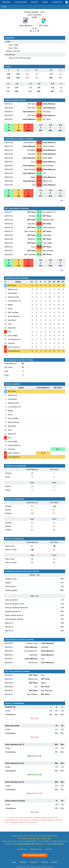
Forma (45, 2)
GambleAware (22, 849)
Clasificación (20, 2)
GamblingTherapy (36, 849)
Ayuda (14, 862)
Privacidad (23, 862)
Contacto (54, 862)
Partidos (6, 2)
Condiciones (34, 862)
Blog (4, 7)
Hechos (34, 2)
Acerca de (45, 862)
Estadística (57, 2)
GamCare (48, 849)
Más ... (63, 201)
